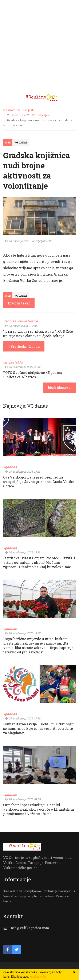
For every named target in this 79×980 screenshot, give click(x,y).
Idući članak (60, 387)
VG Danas (21, 142)
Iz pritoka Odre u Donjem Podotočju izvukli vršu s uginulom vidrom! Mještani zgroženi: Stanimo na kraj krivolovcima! (39, 562)
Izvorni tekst (19, 303)
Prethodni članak (24, 346)
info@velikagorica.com (29, 928)
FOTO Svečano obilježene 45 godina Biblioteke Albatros (33, 375)
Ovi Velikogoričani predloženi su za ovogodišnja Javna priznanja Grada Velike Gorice (39, 482)
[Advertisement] (39, 50)
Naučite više (37, 977)
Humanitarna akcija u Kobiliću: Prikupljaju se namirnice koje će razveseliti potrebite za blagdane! (39, 728)
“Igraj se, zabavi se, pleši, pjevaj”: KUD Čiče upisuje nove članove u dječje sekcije (38, 334)
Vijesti (30, 110)
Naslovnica (12, 110)
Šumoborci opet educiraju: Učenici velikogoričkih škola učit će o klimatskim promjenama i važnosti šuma (39, 809)
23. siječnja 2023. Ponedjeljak (28, 115)
